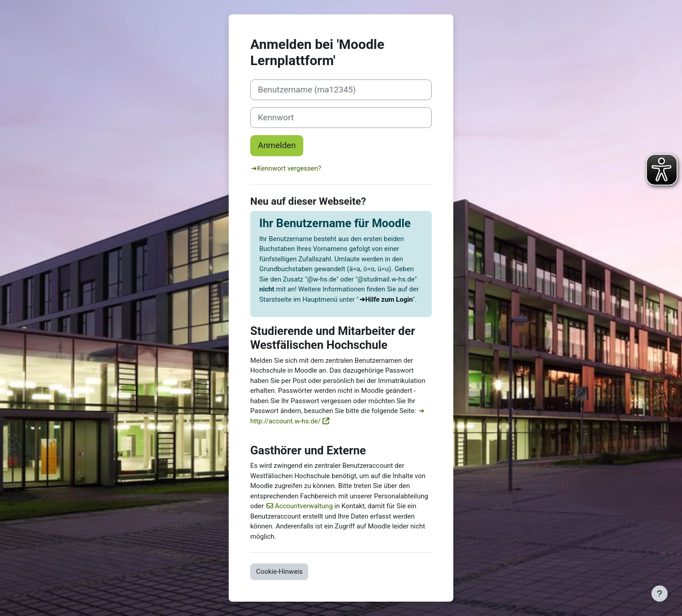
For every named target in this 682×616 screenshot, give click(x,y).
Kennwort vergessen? (289, 168)
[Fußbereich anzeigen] (660, 594)
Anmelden (277, 145)
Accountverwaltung (304, 506)
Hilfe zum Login (389, 299)
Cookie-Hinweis (279, 572)
